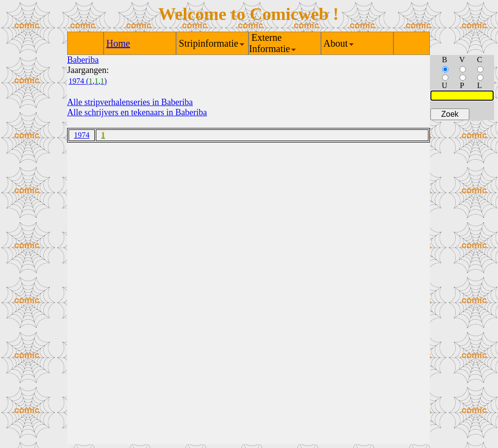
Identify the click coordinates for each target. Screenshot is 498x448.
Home (118, 43)
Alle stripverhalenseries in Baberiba (130, 102)
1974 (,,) (88, 81)
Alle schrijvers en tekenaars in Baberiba (137, 112)
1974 (82, 135)
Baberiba (83, 60)
